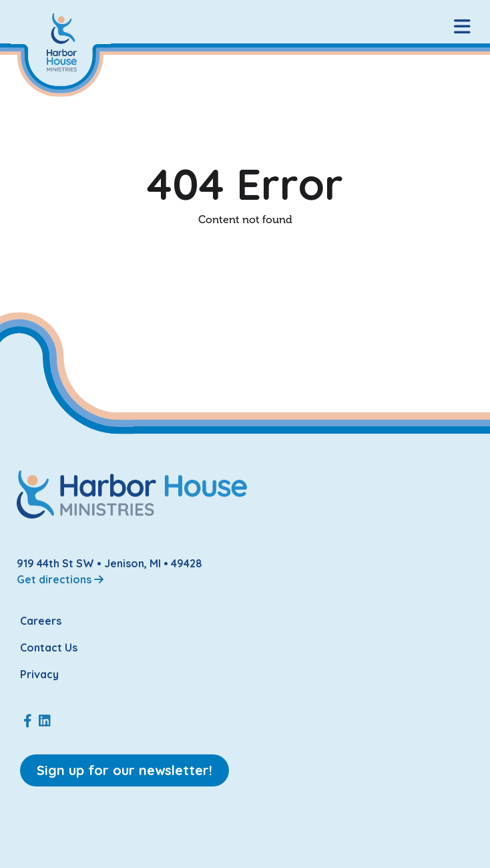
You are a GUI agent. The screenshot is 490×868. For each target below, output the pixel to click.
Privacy (39, 674)
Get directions (60, 579)
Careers (41, 621)
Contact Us (49, 647)
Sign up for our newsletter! (125, 770)
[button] (462, 27)
